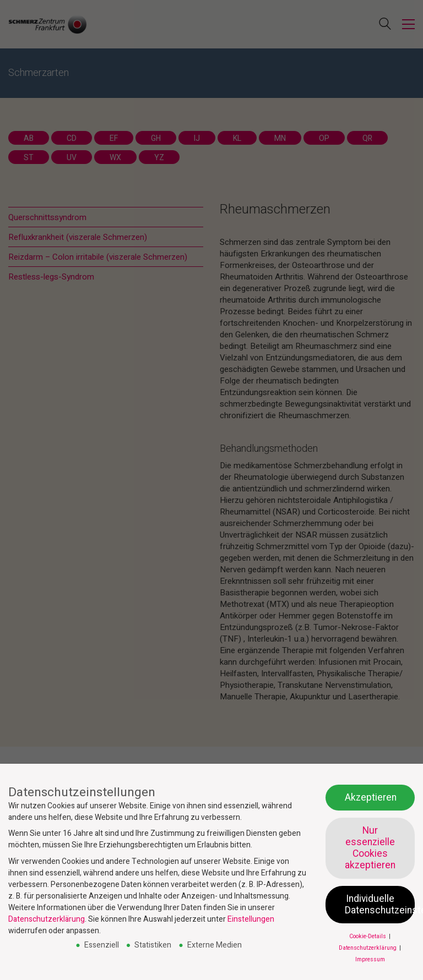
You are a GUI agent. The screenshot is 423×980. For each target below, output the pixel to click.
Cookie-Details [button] (368, 936)
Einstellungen (251, 919)
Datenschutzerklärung (47, 919)
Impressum (370, 959)
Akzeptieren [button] (371, 798)
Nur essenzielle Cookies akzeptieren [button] (370, 848)
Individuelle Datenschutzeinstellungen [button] (380, 905)
